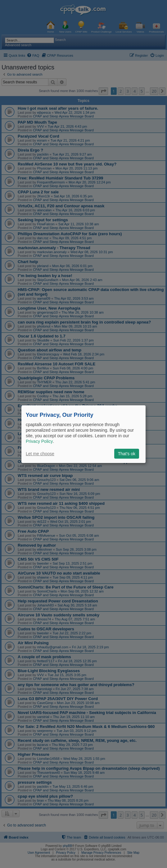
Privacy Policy (39, 441)
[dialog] (83, 434)
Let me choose (40, 454)
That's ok (127, 454)
